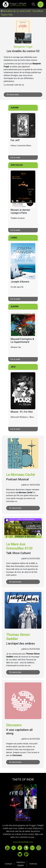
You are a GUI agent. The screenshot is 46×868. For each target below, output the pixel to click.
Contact (8, 864)
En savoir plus (15, 508)
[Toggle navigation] (40, 4)
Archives (33, 864)
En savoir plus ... (14, 95)
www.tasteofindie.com (23, 842)
